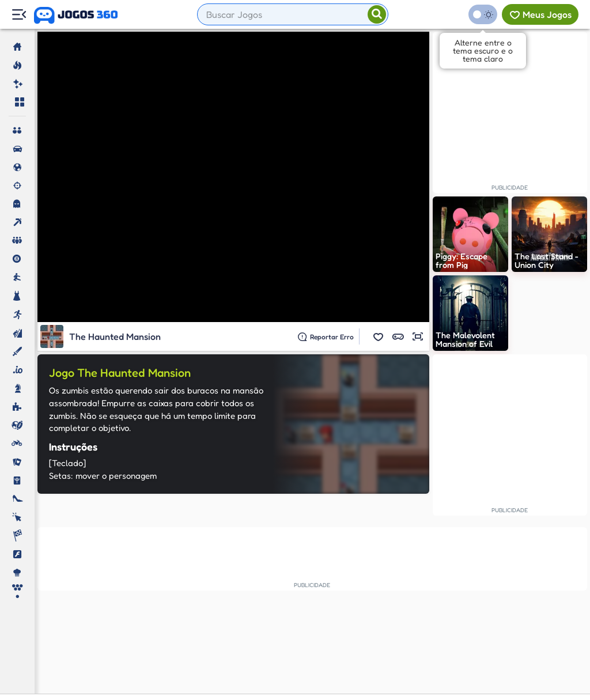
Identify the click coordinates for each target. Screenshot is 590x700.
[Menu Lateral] (19, 15)
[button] (379, 336)
